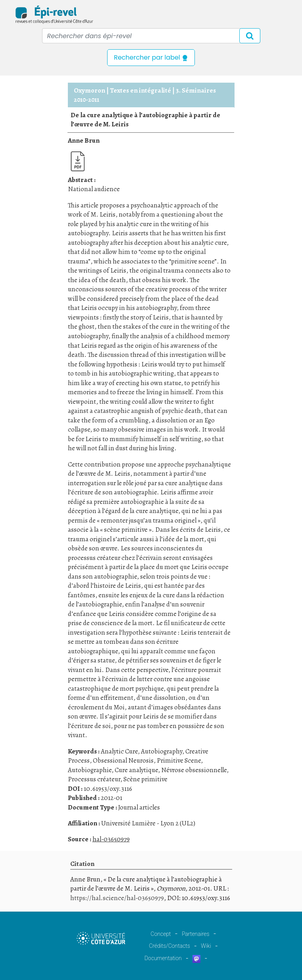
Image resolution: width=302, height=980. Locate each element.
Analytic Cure (119, 751)
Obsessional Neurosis (123, 760)
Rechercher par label (151, 57)
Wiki (206, 946)
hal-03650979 (111, 839)
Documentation (163, 958)
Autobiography (162, 751)
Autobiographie (90, 770)
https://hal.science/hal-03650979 (117, 898)
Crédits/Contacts (169, 946)
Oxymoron (89, 90)
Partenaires (195, 934)
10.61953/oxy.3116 (108, 789)
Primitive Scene (179, 760)
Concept (161, 934)
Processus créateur (94, 779)
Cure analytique (136, 770)
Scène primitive (145, 779)
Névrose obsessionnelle (194, 770)
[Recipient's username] (151, 36)
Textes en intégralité (140, 90)
